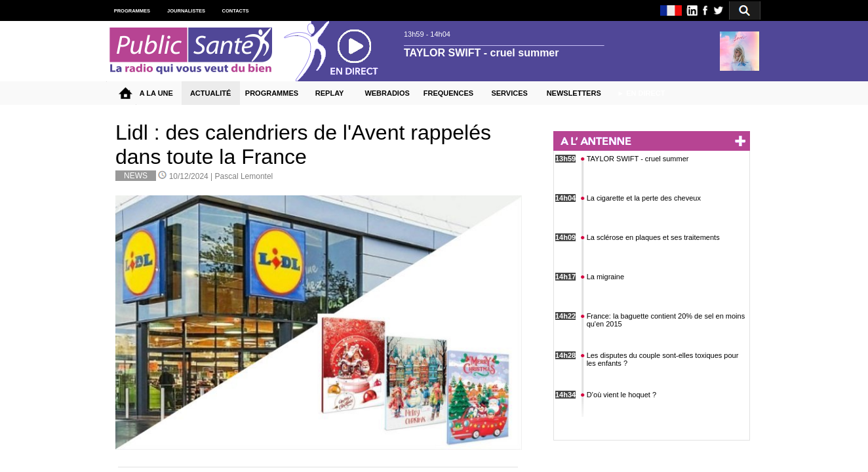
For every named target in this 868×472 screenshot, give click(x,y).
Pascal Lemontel (244, 176)
